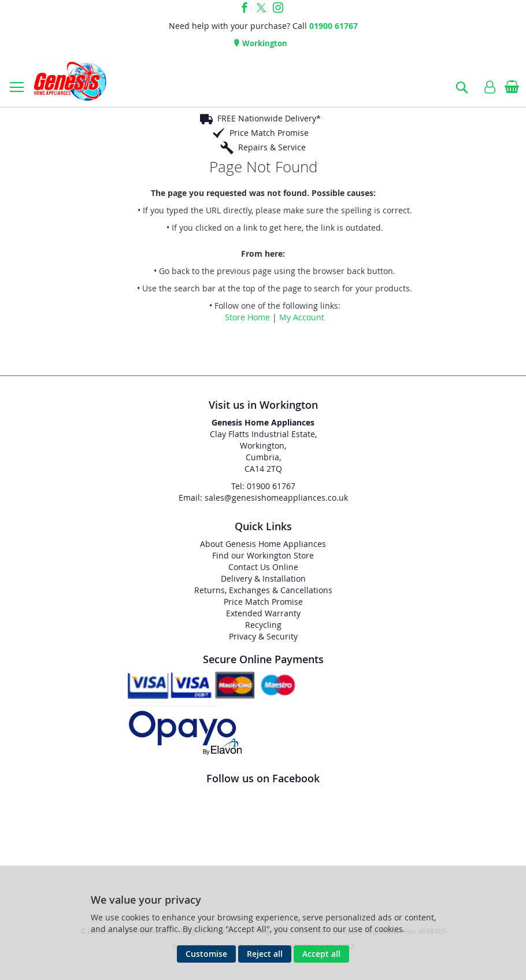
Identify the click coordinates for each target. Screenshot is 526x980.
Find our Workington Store (263, 555)
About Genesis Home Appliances (263, 544)
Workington (264, 43)
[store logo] (70, 81)
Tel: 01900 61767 (263, 486)
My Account (302, 317)
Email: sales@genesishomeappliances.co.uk (263, 498)
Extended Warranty (263, 613)
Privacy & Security (263, 636)
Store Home (247, 317)
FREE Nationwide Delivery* (269, 118)
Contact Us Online (263, 567)
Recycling (263, 625)
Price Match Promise (269, 133)
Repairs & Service (272, 147)
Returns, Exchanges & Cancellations (263, 590)
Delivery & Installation (263, 578)
